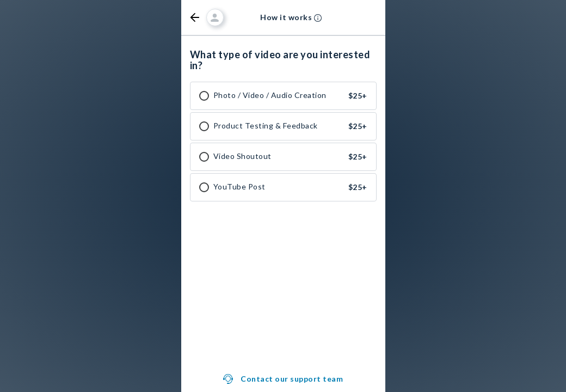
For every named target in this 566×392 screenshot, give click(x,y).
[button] (195, 17)
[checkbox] (204, 96)
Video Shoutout (242, 156)
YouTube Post (239, 187)
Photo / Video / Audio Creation (270, 95)
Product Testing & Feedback (266, 126)
